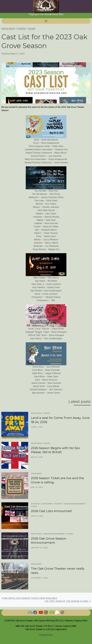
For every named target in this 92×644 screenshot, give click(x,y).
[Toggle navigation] (46, 21)
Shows (32, 29)
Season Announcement (74, 504)
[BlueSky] (30, 613)
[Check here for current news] (35, 613)
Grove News (8, 29)
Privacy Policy (46, 635)
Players (21, 29)
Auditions (35, 504)
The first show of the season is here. (67, 601)
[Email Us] (57, 613)
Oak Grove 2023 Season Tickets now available (30, 598)
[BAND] (51, 613)
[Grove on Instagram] (46, 613)
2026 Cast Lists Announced (51, 511)
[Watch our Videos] (41, 613)
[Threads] (62, 613)
